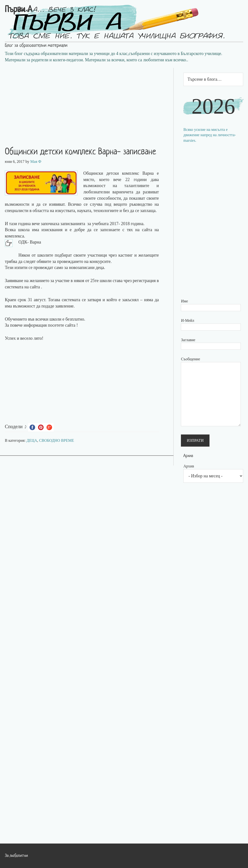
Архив (189, 466)
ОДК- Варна (30, 242)
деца (100, 268)
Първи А (19, 10)
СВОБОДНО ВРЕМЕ (56, 440)
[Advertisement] (87, 102)
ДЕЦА (32, 440)
